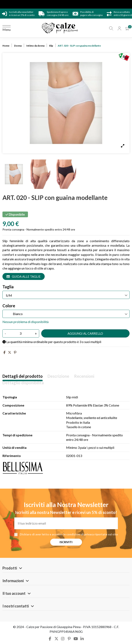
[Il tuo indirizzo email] (66, 523)
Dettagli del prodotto (23, 376)
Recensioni (84, 376)
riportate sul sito (106, 534)
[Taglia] (66, 295)
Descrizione (58, 376)
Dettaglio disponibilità (23, 383)
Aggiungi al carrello (85, 333)
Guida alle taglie (24, 276)
